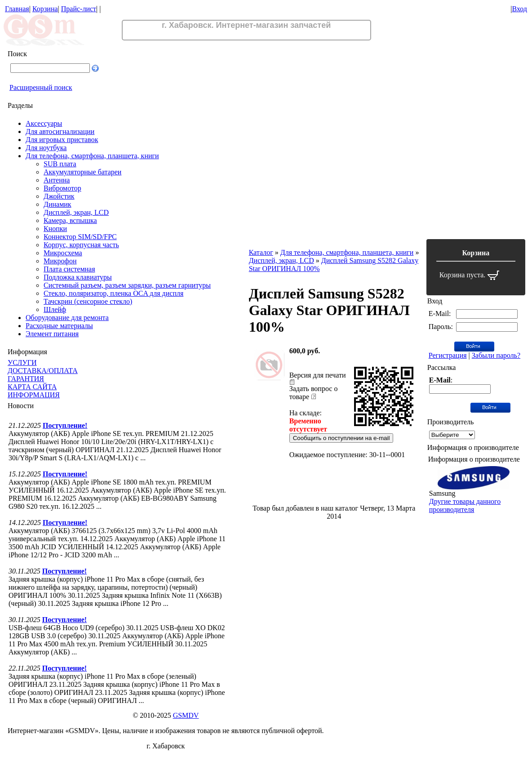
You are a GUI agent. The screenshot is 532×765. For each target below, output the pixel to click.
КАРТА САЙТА (32, 387)
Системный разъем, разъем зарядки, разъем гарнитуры (127, 285)
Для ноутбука (46, 148)
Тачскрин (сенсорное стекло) (88, 301)
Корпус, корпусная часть (81, 245)
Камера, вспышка (70, 220)
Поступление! (65, 425)
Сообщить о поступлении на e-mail (341, 438)
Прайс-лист (79, 9)
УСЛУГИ (22, 362)
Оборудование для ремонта (67, 318)
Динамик (58, 204)
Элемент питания (52, 334)
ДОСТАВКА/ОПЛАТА (43, 371)
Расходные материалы (59, 326)
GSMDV (186, 715)
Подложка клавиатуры (78, 277)
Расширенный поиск (41, 87)
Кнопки (55, 229)
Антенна (57, 180)
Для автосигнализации (60, 131)
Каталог (261, 252)
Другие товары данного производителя (465, 505)
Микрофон (60, 261)
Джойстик (59, 196)
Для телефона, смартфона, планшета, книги (92, 156)
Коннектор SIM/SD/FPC (80, 237)
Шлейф (55, 309)
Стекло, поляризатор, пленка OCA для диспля (113, 293)
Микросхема (63, 253)
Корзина (45, 9)
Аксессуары (44, 123)
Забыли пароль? (496, 355)
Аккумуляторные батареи (82, 172)
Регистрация (448, 355)
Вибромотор (62, 188)
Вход (519, 9)
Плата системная (69, 269)
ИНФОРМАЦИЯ (34, 395)
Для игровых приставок (62, 140)
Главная (17, 9)
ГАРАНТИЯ (26, 379)
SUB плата (60, 164)
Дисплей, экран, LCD (76, 212)
